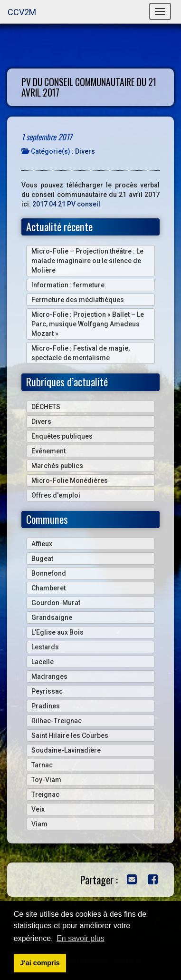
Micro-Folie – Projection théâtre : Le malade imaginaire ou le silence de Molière (87, 261)
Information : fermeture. (69, 285)
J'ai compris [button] (40, 963)
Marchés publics (57, 466)
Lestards (45, 647)
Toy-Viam (46, 780)
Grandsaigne (52, 617)
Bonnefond (49, 573)
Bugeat (42, 559)
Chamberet (48, 588)
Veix (38, 809)
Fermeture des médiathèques (78, 300)
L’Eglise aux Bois (57, 632)
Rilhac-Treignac (57, 721)
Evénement (48, 451)
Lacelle (43, 662)
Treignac (45, 794)
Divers (85, 151)
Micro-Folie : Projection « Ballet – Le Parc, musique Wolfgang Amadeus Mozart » (88, 324)
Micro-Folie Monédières (70, 480)
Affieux (42, 544)
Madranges (49, 676)
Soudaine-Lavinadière (66, 750)
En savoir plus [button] (81, 938)
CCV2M (22, 12)
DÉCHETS (46, 407)
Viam (39, 824)
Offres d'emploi (56, 495)
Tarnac (42, 765)
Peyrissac (47, 691)
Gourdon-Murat (56, 603)
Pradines (46, 706)
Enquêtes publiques (62, 436)
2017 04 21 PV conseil (66, 204)
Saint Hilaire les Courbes (70, 735)
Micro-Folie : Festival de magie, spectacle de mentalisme (81, 353)
